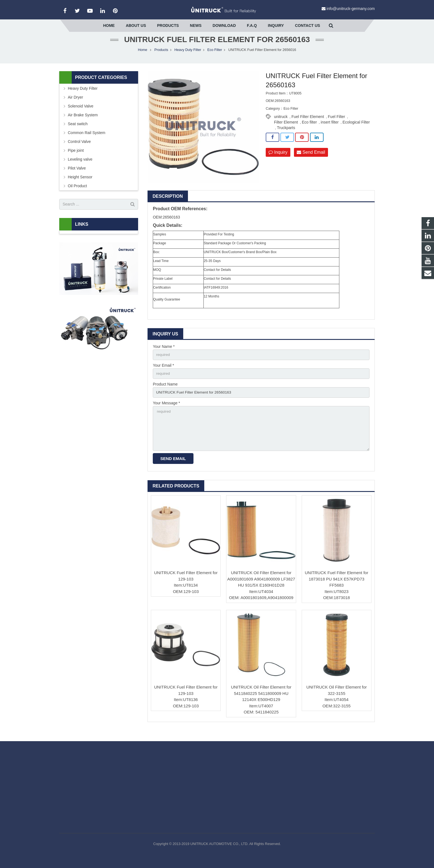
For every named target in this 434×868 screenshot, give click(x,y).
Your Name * (164, 353)
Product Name (165, 392)
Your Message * (166, 411)
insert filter (330, 129)
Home (143, 57)
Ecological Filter (356, 129)
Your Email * (163, 373)
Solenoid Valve (81, 113)
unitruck (281, 124)
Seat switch (78, 131)
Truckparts (286, 135)
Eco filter (309, 129)
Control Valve (79, 148)
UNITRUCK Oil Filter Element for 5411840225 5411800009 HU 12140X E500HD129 (261, 703)
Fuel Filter (337, 124)
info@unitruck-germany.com (351, 9)
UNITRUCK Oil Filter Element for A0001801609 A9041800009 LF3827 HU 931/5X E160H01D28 (261, 588)
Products (161, 57)
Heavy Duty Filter (188, 57)
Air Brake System (83, 122)
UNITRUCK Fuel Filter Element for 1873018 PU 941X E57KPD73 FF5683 (336, 588)
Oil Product (77, 193)
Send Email (311, 159)
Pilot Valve (77, 175)
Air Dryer (75, 104)
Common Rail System (86, 140)
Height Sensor (80, 184)
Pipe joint (76, 157)
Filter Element (286, 129)
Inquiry (278, 159)
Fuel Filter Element (308, 124)
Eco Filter (215, 57)
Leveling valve (80, 166)
